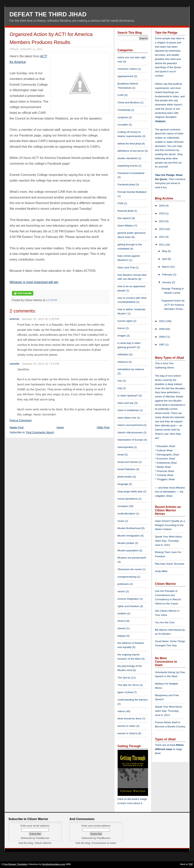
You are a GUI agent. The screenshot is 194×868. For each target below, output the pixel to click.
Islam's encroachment (130, 425)
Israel (121, 455)
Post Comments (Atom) (40, 432)
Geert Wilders (126, 226)
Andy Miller (161, 571)
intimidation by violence (131, 369)
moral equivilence (128, 499)
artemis (15, 319)
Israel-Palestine (127, 469)
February (168, 275)
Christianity (124, 110)
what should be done (129, 719)
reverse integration (128, 599)
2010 (162, 321)
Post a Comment (21, 420)
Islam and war (126, 403)
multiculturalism (127, 514)
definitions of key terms (131, 151)
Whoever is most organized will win (34, 282)
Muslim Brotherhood (129, 528)
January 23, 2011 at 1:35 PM (40, 319)
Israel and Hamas (128, 462)
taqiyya (122, 636)
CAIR (121, 95)
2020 (162, 206)
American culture (127, 69)
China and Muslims (129, 102)
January (167, 282)
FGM (120, 203)
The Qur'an (124, 678)
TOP (191, 864)
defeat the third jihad (129, 144)
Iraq (120, 388)
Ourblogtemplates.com (54, 864)
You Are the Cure (165, 622)
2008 (162, 337)
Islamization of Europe (130, 440)
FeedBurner (43, 838)
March (166, 267)
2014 (162, 221)
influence (123, 362)
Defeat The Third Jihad (48, 14)
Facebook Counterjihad (131, 173)
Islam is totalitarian (128, 410)
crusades (123, 125)
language (123, 484)
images (122, 336)
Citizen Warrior (43, 843)
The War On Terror (128, 685)
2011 (162, 245)
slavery (122, 628)
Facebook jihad (126, 185)
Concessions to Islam (104, 843)
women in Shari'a (127, 733)
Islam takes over (127, 418)
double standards (127, 158)
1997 (162, 345)
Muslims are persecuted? (132, 558)
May (165, 251)
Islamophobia (125, 447)
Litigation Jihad (164, 496)
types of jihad (125, 692)
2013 (162, 229)
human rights (125, 321)
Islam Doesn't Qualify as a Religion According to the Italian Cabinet (170, 525)
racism (121, 591)
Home (60, 427)
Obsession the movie (130, 569)
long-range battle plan (130, 491)
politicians (123, 584)
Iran (120, 381)
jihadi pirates (125, 477)
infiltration (123, 354)
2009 (162, 329)
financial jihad (125, 211)
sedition (122, 613)
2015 (162, 213)
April (165, 259)
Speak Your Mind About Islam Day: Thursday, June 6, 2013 (168, 541)
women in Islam (127, 726)
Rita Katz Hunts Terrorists (170, 564)
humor (121, 328)
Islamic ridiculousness (130, 432)
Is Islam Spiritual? (128, 396)
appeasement (125, 76)
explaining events (128, 166)
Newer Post (17, 427)
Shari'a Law (162, 434)
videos (121, 711)
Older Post (103, 427)
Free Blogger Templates (15, 864)
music (121, 521)
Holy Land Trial (126, 267)
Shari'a (122, 621)
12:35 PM (52, 300)
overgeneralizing (127, 577)
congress (123, 117)
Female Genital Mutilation (132, 192)
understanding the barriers (133, 700)
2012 (162, 237)
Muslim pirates (126, 543)
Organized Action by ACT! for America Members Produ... (173, 305)
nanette (15, 364)
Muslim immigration (129, 536)
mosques (123, 506)
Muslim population (128, 550)
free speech (124, 218)
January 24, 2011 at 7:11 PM (40, 364)
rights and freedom (128, 606)
